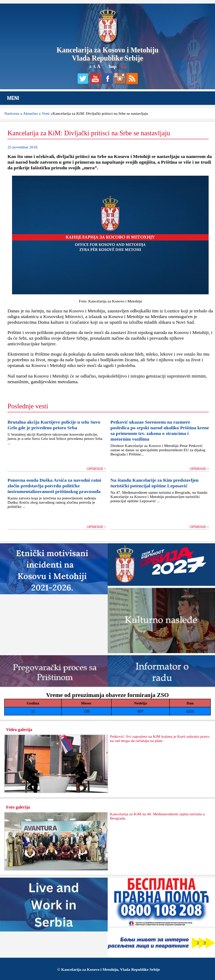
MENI (13, 98)
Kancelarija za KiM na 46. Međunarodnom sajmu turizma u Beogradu (157, 816)
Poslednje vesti (28, 406)
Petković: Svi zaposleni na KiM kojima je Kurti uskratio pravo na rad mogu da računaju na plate (160, 738)
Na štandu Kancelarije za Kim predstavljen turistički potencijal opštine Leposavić (155, 483)
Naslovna (12, 113)
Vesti (46, 113)
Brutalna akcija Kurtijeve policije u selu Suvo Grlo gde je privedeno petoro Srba (54, 425)
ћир (113, 66)
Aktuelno (30, 113)
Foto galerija (18, 807)
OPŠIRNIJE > (96, 469)
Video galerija (19, 730)
